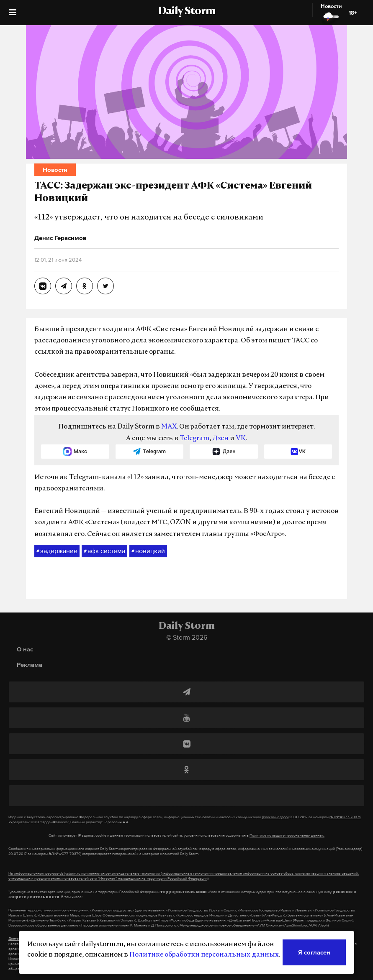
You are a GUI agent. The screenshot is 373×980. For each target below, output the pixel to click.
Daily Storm (187, 12)
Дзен (220, 439)
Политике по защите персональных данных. (287, 835)
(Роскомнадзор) (275, 817)
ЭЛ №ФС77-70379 (345, 817)
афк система (104, 551)
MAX (169, 427)
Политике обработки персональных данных (204, 955)
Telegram (194, 439)
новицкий (148, 551)
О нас (25, 649)
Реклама (30, 665)
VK (241, 439)
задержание (57, 551)
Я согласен (314, 952)
